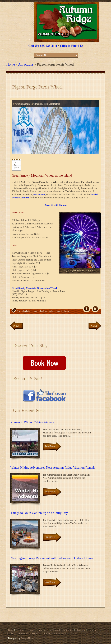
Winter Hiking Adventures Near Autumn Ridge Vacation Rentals (53, 468)
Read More (50, 446)
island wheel (44, 311)
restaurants (39, 195)
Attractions (26, 64)
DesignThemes (28, 638)
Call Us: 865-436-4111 (43, 46)
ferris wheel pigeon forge (27, 311)
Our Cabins (67, 630)
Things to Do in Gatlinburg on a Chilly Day (39, 513)
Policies (81, 630)
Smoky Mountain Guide (55, 634)
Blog (10, 630)
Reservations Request (29, 634)
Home (11, 64)
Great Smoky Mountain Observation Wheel (34, 288)
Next (94, 326)
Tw (95, 309)
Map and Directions (48, 630)
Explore (21, 630)
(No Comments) (52, 104)
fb (87, 309)
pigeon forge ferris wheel (61, 311)
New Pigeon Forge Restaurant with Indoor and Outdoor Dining (52, 558)
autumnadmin (23, 104)
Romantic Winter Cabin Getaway (32, 422)
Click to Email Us (72, 46)
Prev (16, 326)
